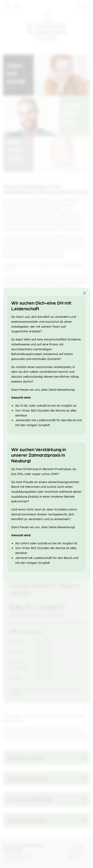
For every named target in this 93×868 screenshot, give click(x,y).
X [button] (84, 293)
